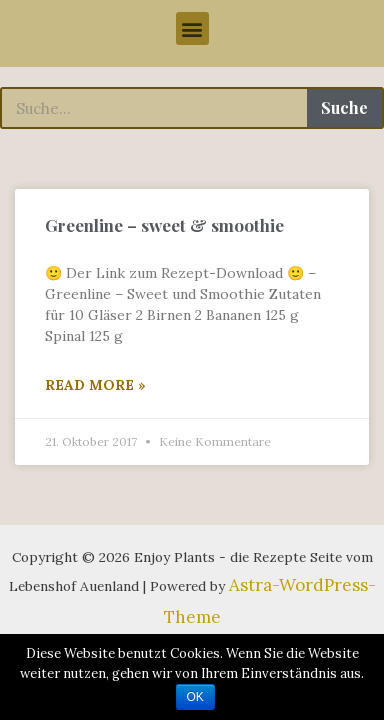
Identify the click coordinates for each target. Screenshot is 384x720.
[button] (192, 28)
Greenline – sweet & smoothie (164, 225)
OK (195, 697)
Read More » (95, 385)
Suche (344, 107)
